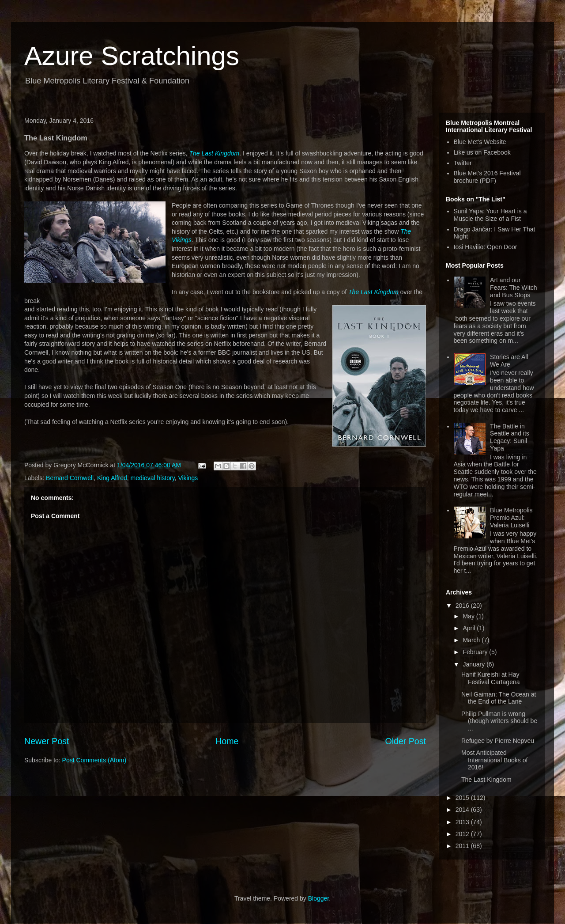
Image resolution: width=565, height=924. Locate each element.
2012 (463, 834)
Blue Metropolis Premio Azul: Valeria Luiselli (511, 518)
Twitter (463, 163)
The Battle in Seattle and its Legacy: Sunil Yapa (510, 437)
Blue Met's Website (480, 142)
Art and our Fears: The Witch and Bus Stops (513, 288)
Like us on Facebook (482, 152)
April (470, 628)
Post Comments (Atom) (94, 760)
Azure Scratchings (132, 56)
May (469, 616)
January (475, 664)
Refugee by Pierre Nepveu (498, 741)
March (472, 640)
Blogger (318, 898)
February (476, 652)
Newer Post (47, 741)
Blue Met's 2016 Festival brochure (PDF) (487, 177)
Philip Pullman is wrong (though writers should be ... (499, 721)
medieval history (153, 478)
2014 (463, 810)
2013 (463, 822)
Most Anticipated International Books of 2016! (494, 760)
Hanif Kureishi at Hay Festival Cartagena (491, 678)
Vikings (188, 478)
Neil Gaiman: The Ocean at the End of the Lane (499, 698)
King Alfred (112, 478)
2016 (463, 606)
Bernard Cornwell (70, 478)
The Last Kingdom (215, 153)
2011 (463, 846)
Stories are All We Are (509, 361)
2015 (463, 798)
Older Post (405, 741)
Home (227, 741)
